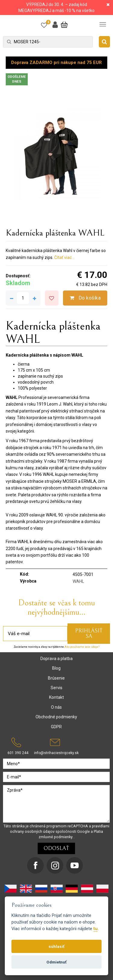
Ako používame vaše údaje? (82, 647)
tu (96, 929)
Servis (56, 688)
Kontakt (56, 697)
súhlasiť (56, 946)
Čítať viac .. (64, 257)
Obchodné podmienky (56, 717)
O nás (56, 707)
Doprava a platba (56, 659)
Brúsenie (56, 678)
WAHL (78, 581)
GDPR (56, 727)
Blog (56, 668)
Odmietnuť (56, 962)
